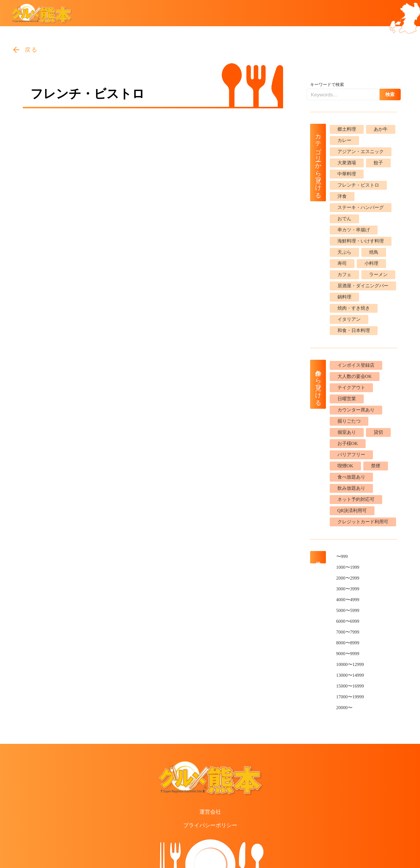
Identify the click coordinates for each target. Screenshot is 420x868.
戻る (31, 50)
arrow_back (16, 50)
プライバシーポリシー (210, 825)
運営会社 (210, 812)
